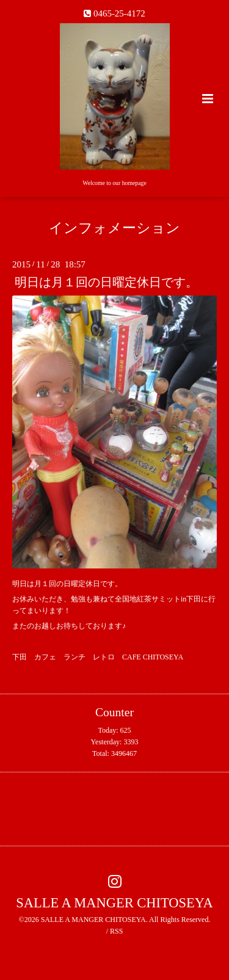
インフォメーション (114, 228)
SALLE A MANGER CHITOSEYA (114, 903)
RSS (116, 931)
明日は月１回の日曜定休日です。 (106, 282)
